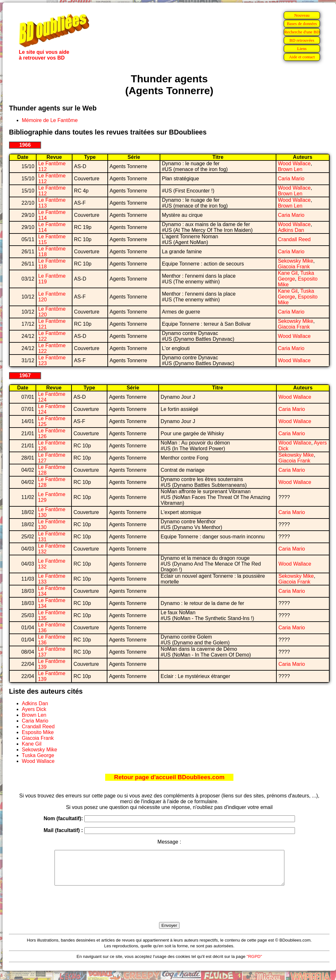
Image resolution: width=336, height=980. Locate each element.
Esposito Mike (38, 732)
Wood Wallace (294, 163)
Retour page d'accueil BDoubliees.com (169, 777)
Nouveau (302, 15)
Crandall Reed (294, 239)
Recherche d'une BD (302, 32)
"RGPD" (254, 963)
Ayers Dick (34, 709)
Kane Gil (288, 273)
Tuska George (38, 755)
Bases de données (302, 24)
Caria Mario (291, 179)
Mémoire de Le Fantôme (50, 120)
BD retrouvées (302, 40)
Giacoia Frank (294, 267)
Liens (302, 49)
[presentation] (169, 911)
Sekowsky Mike (296, 261)
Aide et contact (302, 57)
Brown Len (290, 169)
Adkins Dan (291, 230)
